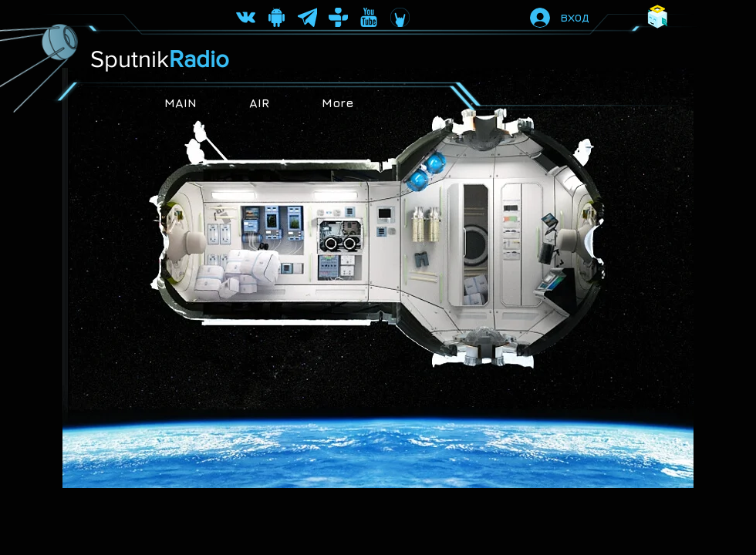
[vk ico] (246, 17)
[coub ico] (400, 17)
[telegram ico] (307, 17)
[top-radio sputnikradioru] (338, 17)
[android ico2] (277, 17)
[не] (369, 17)
